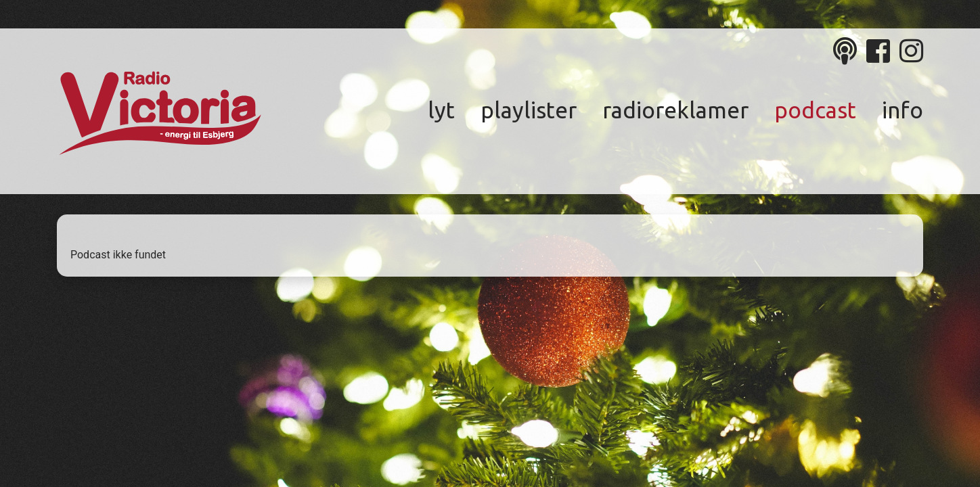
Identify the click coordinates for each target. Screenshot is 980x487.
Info (903, 110)
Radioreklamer (675, 110)
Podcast (815, 110)
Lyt (441, 110)
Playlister (529, 110)
